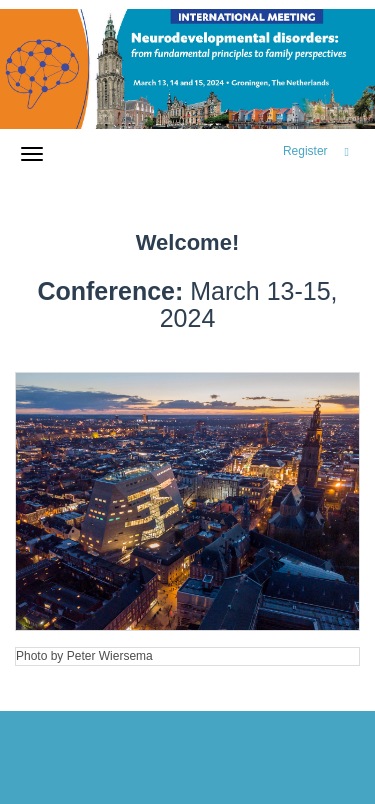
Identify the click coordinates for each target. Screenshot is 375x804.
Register (305, 151)
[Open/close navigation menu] (32, 154)
